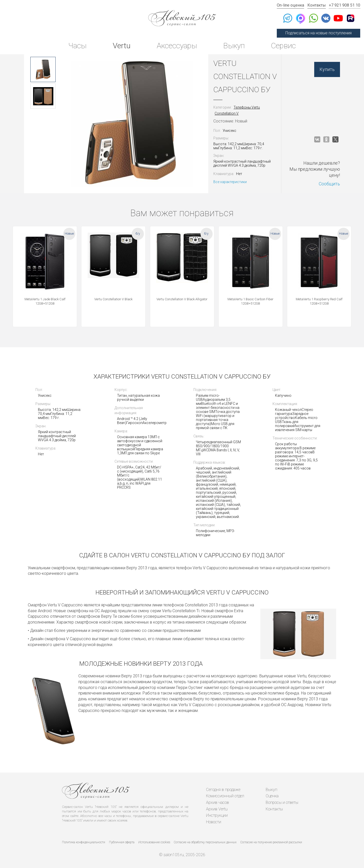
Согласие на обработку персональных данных (205, 842)
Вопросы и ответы (282, 802)
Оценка (272, 796)
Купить (327, 69)
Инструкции (217, 815)
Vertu (122, 46)
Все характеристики (230, 182)
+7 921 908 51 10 (345, 5)
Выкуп (234, 46)
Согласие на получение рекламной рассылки (271, 842)
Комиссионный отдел (225, 796)
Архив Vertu (217, 809)
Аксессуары (177, 46)
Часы (77, 46)
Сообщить (329, 184)
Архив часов (218, 802)
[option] (43, 69)
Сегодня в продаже (223, 790)
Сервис (283, 46)
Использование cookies (154, 842)
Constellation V (227, 113)
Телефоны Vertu (247, 107)
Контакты (317, 5)
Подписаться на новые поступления (318, 33)
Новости (214, 822)
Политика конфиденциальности (84, 842)
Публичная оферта (122, 842)
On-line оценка (290, 5)
